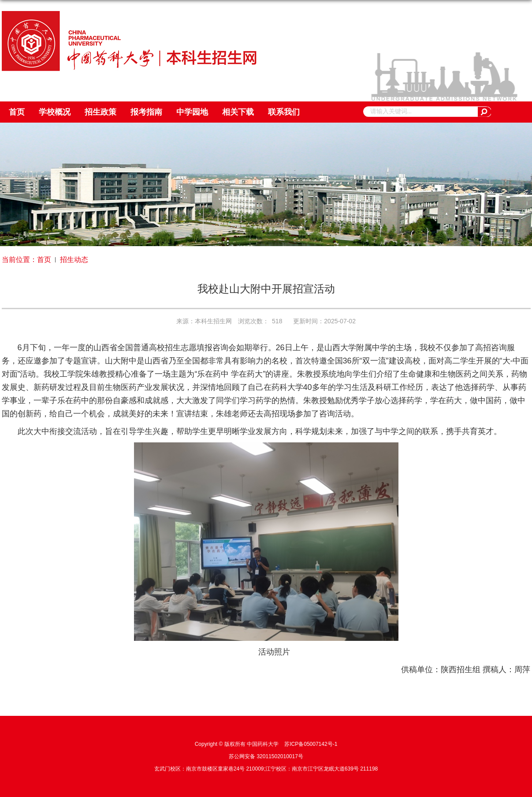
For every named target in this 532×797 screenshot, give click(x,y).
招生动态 (74, 260)
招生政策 (100, 112)
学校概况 (55, 112)
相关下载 (238, 112)
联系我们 (284, 112)
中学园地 (192, 112)
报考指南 (146, 112)
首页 (17, 112)
